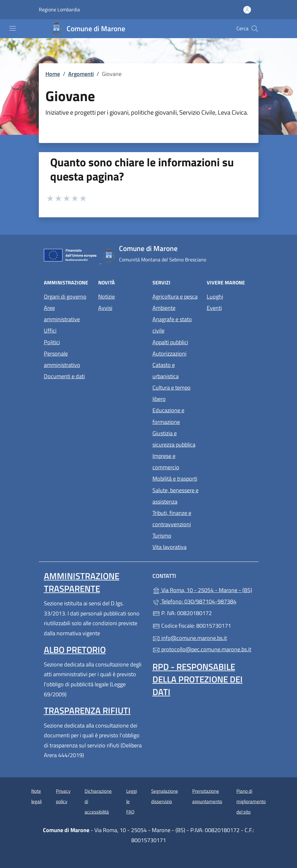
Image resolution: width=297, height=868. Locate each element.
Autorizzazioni (169, 354)
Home (53, 74)
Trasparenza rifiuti (87, 710)
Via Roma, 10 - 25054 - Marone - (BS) (203, 589)
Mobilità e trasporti (175, 479)
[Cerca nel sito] (255, 29)
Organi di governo (65, 297)
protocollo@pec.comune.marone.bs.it (202, 649)
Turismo (162, 536)
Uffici (50, 331)
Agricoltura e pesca (175, 297)
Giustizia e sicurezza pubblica (174, 439)
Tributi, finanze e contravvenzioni (172, 519)
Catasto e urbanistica (166, 371)
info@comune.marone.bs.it (190, 638)
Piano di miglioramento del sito (251, 801)
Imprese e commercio (166, 462)
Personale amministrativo (62, 359)
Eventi (214, 308)
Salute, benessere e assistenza (175, 496)
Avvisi (105, 308)
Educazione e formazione (168, 416)
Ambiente (164, 308)
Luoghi (215, 297)
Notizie (107, 297)
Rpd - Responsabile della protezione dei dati (198, 679)
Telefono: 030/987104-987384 (194, 601)
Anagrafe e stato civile (172, 325)
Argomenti (81, 74)
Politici (52, 342)
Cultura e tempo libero (172, 393)
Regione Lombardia (59, 10)
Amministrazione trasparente (82, 582)
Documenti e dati (64, 376)
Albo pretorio (75, 650)
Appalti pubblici (170, 342)
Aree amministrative (62, 314)
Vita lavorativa (169, 547)
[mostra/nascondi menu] (13, 28)
